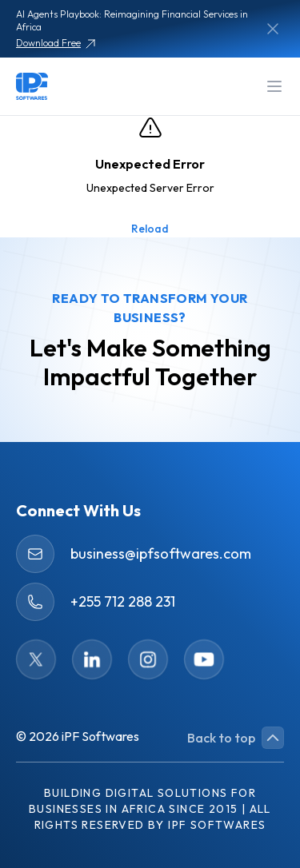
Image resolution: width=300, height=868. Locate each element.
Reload (150, 229)
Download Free (56, 44)
